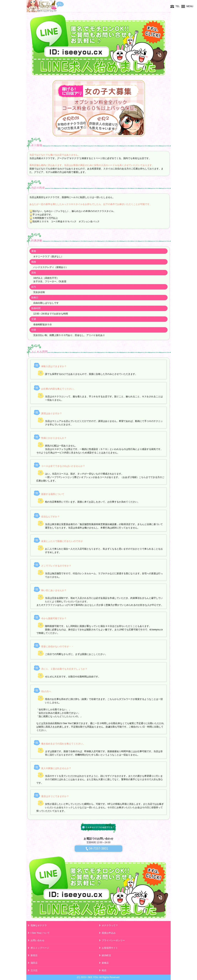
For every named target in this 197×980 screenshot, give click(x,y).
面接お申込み (109, 933)
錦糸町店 (106, 955)
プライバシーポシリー (113, 940)
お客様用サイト (110, 948)
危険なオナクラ (39, 925)
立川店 (34, 970)
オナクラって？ (110, 925)
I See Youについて (40, 933)
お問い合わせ (38, 940)
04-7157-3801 (98, 848)
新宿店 (34, 955)
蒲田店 (34, 963)
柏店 (104, 970)
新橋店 (105, 963)
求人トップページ (40, 948)
